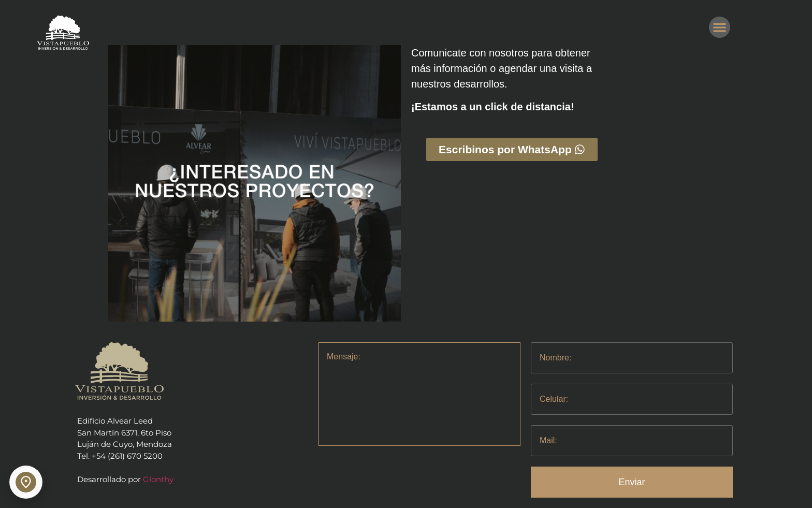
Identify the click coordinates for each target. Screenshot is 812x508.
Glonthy (158, 479)
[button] (720, 27)
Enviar (632, 482)
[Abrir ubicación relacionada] (26, 482)
